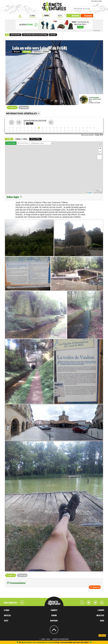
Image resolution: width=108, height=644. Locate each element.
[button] (100, 144)
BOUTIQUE (75, 16)
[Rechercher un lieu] (40, 143)
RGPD (102, 621)
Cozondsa (95, 98)
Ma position (11, 143)
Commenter (95, 587)
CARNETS (54, 610)
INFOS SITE (100, 616)
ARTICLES (7, 616)
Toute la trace (23, 143)
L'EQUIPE (101, 610)
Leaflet (89, 193)
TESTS (6, 621)
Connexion (88, 16)
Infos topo (15, 197)
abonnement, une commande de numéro (38, 642)
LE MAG (7, 610)
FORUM (54, 616)
